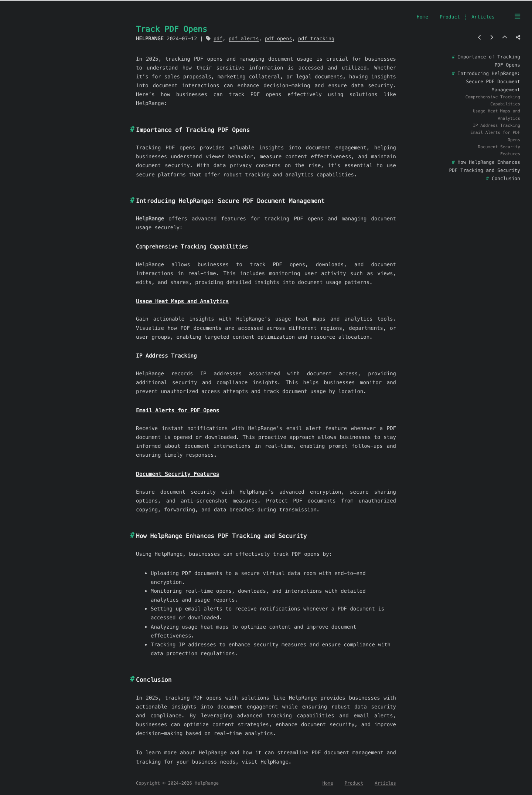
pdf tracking (316, 39)
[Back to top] (505, 37)
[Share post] (518, 37)
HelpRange (274, 762)
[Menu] (517, 16)
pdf (218, 39)
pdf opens (279, 39)
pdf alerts (244, 39)
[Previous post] (480, 37)
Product (450, 17)
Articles (483, 17)
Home (422, 17)
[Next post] (492, 37)
